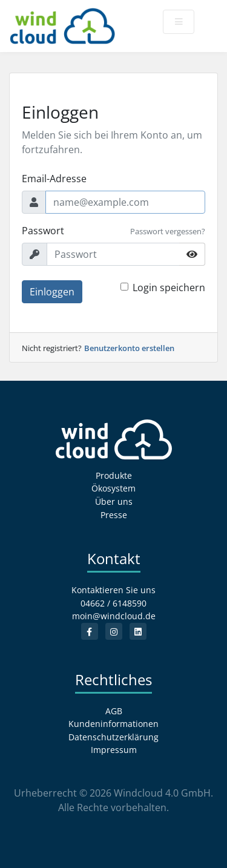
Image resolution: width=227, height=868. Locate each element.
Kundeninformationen (113, 724)
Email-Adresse (54, 179)
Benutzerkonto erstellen (129, 348)
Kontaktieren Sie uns (113, 590)
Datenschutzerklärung (113, 737)
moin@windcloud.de (114, 616)
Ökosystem (113, 488)
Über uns (114, 501)
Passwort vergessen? (168, 231)
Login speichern (169, 288)
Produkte (114, 475)
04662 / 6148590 (113, 603)
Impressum (114, 750)
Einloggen (52, 292)
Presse (114, 515)
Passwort (43, 231)
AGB (114, 711)
